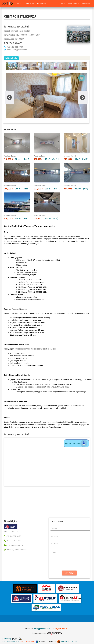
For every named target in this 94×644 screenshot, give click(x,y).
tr (63, 4)
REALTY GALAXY (13, 43)
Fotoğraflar (11, 58)
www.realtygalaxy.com (16, 50)
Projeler (30, 4)
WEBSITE (42, 4)
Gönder (69, 573)
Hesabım (86, 4)
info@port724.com (42, 629)
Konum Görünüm (76, 443)
